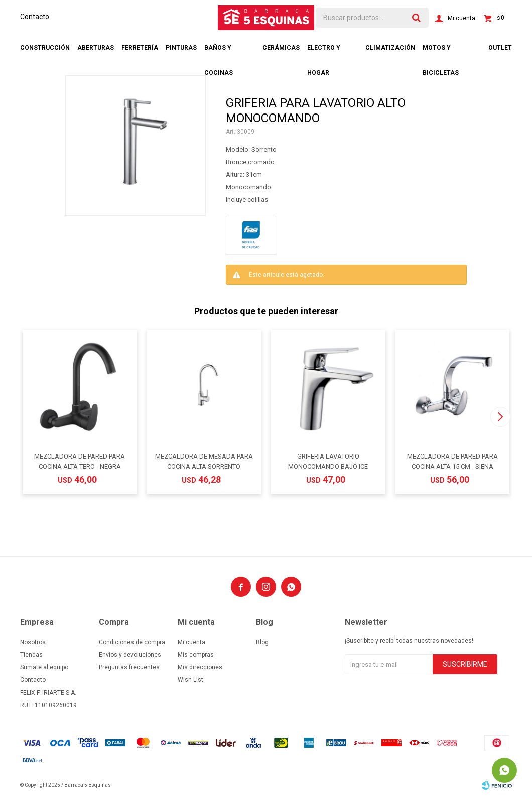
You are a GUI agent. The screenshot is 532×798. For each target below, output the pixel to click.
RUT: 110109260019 (48, 705)
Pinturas (181, 48)
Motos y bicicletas (441, 52)
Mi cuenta (191, 642)
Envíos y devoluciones (130, 655)
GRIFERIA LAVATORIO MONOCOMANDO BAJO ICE (328, 461)
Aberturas (96, 48)
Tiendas (31, 655)
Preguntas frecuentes (129, 667)
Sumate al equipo (44, 667)
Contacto (35, 17)
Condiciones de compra (132, 642)
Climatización (390, 48)
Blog (262, 642)
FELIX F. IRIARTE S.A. (48, 693)
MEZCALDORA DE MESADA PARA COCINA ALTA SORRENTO (204, 461)
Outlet (500, 48)
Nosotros (33, 642)
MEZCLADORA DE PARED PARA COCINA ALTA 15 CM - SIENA (452, 461)
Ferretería (140, 48)
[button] (500, 417)
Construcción (45, 48)
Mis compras (196, 655)
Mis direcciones (200, 667)
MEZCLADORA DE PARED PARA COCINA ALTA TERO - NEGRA (80, 461)
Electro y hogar (324, 52)
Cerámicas (281, 48)
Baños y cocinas (219, 52)
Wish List (190, 680)
